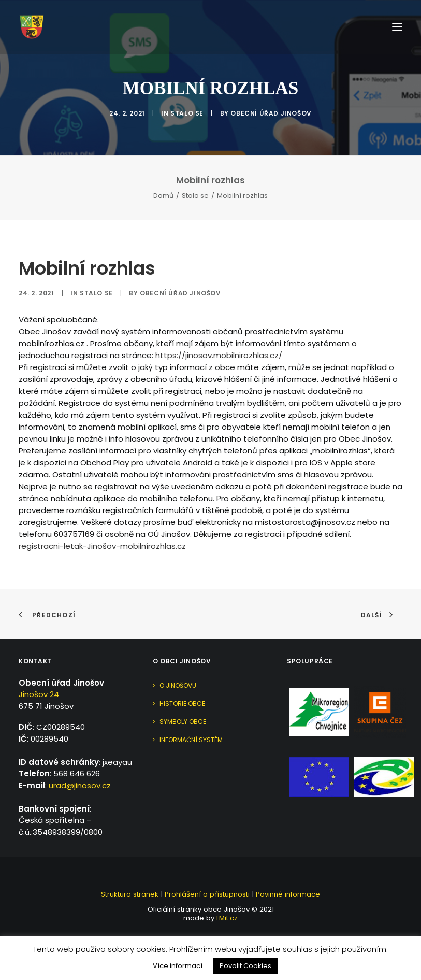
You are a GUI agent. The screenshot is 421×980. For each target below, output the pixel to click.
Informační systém (191, 740)
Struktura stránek (130, 894)
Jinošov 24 (39, 694)
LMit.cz (226, 918)
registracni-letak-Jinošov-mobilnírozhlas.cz (102, 546)
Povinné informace (288, 894)
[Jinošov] (32, 27)
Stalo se (187, 113)
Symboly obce (183, 722)
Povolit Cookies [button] (245, 966)
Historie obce (182, 704)
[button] (397, 27)
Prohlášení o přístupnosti (207, 894)
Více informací (178, 966)
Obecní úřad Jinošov (271, 113)
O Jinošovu (178, 685)
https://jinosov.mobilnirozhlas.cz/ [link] (219, 355)
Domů (163, 196)
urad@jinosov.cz (80, 785)
